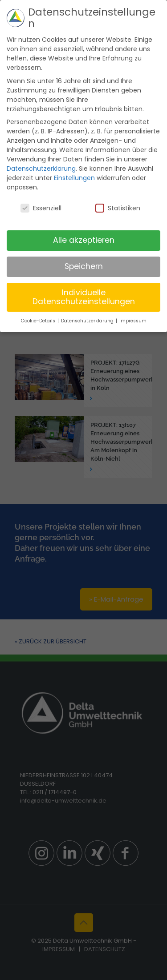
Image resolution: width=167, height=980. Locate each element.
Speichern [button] (84, 251)
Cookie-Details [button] (39, 306)
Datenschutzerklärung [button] (88, 306)
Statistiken (118, 193)
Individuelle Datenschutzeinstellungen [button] (84, 282)
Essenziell (41, 193)
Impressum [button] (133, 306)
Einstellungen (74, 163)
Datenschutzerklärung (41, 153)
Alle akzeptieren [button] (84, 225)
